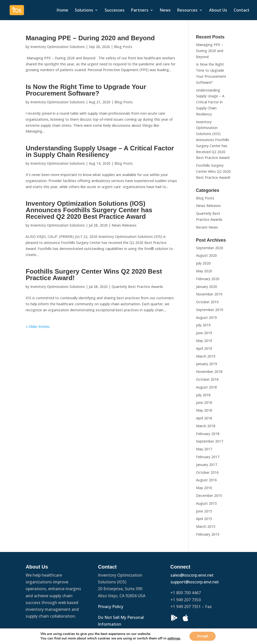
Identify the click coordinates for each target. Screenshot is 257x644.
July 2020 (203, 263)
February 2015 (208, 534)
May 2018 (204, 410)
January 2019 (207, 364)
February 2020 (208, 279)
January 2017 (207, 465)
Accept (203, 636)
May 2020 (204, 271)
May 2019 (204, 341)
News (165, 11)
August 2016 (206, 480)
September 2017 (210, 441)
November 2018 (209, 372)
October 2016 (207, 472)
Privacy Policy (111, 607)
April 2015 (204, 519)
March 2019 (206, 356)
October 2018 (207, 379)
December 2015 (209, 496)
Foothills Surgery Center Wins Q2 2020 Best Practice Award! (94, 275)
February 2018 (208, 434)
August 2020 (206, 255)
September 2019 (210, 310)
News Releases (124, 225)
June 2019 (204, 333)
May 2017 (204, 449)
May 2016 (204, 488)
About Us (218, 11)
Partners (140, 11)
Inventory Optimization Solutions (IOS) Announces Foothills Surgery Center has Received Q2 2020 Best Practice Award (89, 210)
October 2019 (207, 302)
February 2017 (208, 457)
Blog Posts (123, 47)
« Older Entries (38, 327)
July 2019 (203, 325)
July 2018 (203, 395)
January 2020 (207, 287)
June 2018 (204, 402)
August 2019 (206, 317)
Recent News (207, 227)
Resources (187, 11)
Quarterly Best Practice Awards (137, 287)
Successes (115, 11)
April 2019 (204, 348)
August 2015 (206, 503)
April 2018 (204, 418)
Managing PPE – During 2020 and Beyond (90, 38)
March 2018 (206, 426)
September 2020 (210, 248)
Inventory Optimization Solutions (58, 47)
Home (62, 11)
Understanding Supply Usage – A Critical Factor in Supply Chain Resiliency (100, 151)
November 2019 (209, 294)
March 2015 (206, 526)
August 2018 (206, 387)
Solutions (84, 11)
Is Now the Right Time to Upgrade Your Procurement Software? (86, 90)
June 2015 (204, 511)
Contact (242, 11)
